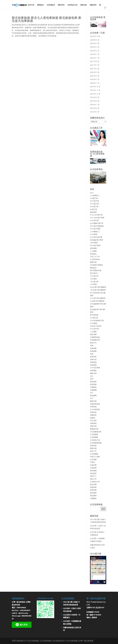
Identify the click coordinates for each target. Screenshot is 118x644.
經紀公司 (93, 343)
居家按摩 (93, 487)
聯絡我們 (93, 5)
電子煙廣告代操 (96, 270)
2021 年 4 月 (95, 69)
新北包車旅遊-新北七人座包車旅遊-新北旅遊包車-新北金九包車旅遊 (47, 19)
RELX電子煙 (94, 201)
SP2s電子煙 (94, 220)
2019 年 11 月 (95, 90)
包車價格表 (51, 5)
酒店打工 (93, 476)
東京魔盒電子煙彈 (97, 240)
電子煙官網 (94, 315)
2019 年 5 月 (95, 112)
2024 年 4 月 (95, 43)
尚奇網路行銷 (95, 340)
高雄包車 (93, 412)
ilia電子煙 (93, 209)
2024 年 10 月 (95, 36)
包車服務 (21, 5)
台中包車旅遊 (95, 409)
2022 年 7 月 (95, 58)
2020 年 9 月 (95, 72)
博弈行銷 (93, 426)
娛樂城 (92, 418)
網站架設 (93, 268)
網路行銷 (93, 262)
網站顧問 (93, 212)
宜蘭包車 (93, 415)
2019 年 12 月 (95, 87)
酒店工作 (93, 451)
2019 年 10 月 (95, 94)
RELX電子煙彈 (95, 245)
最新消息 (84, 5)
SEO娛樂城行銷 (96, 432)
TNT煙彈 (93, 279)
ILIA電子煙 (94, 198)
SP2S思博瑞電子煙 (97, 320)
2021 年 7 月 (95, 65)
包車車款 (93, 357)
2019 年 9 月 (95, 97)
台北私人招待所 (96, 326)
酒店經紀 (93, 254)
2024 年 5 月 (95, 40)
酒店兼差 (93, 382)
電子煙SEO (94, 273)
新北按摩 (93, 484)
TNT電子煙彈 (95, 368)
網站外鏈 (93, 401)
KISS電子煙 (94, 207)
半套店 (92, 462)
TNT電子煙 (94, 276)
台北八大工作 (95, 256)
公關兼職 (93, 390)
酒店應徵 (93, 384)
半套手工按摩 (95, 457)
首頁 (13, 5)
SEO (92, 376)
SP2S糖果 (94, 323)
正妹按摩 (93, 465)
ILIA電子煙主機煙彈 (97, 301)
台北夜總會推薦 (96, 443)
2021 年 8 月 (95, 61)
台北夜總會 (94, 434)
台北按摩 (93, 459)
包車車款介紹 (72, 5)
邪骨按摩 (93, 446)
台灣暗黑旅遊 (95, 337)
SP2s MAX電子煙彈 (97, 218)
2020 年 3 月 (95, 79)
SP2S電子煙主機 (96, 237)
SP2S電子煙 (94, 204)
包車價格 (93, 351)
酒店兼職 (93, 248)
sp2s (92, 193)
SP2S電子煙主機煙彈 (98, 298)
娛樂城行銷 (94, 429)
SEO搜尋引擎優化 (96, 265)
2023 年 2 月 (95, 51)
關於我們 (61, 5)
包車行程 (31, 5)
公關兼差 (93, 387)
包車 (92, 345)
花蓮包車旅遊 (95, 404)
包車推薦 (93, 348)
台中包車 (93, 420)
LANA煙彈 (94, 243)
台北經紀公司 (95, 482)
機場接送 (40, 5)
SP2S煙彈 (94, 234)
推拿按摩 (93, 334)
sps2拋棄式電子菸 (97, 223)
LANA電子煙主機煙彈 (98, 290)
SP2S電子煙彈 (95, 229)
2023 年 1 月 (95, 54)
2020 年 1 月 (95, 83)
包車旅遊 (93, 362)
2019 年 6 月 (95, 108)
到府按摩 (93, 490)
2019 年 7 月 (95, 105)
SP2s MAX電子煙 (96, 215)
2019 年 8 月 (95, 101)
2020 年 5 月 (95, 76)
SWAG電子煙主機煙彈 (98, 287)
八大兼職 (93, 251)
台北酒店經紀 (95, 259)
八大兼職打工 (95, 195)
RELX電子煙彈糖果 (97, 226)
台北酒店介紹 (95, 440)
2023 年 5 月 (95, 47)
